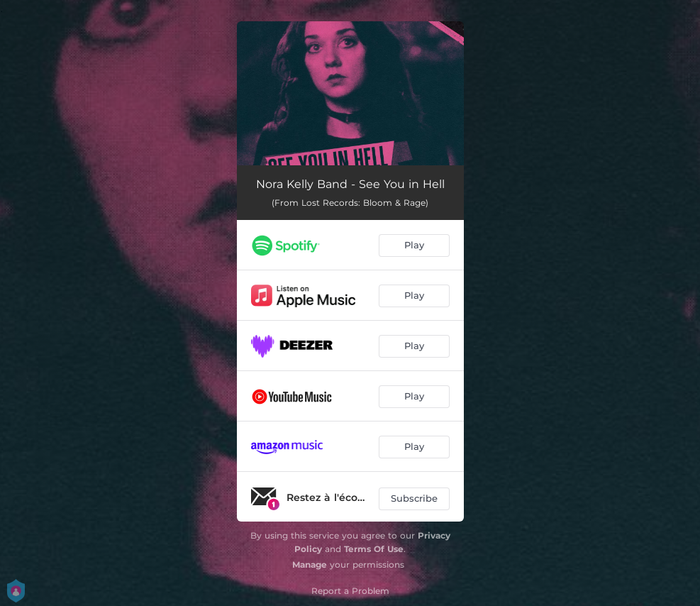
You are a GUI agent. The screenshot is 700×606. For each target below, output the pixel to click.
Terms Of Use (374, 549)
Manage (310, 564)
